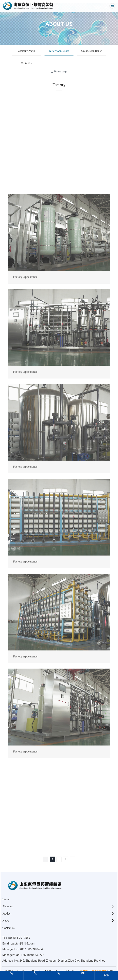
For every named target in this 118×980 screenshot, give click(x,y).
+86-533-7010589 (19, 938)
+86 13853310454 (31, 949)
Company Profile (27, 51)
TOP (106, 976)
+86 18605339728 (33, 955)
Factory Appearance (59, 51)
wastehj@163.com (23, 944)
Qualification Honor (91, 51)
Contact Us (27, 63)
